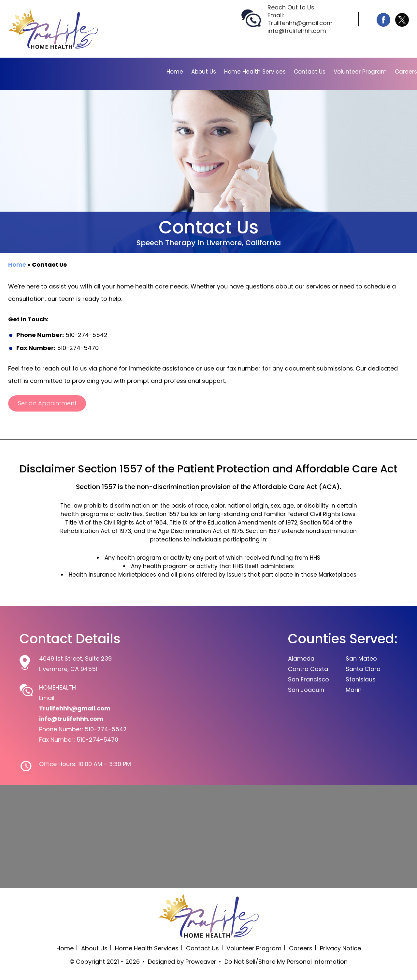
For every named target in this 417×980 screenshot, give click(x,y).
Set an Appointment (47, 403)
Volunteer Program (360, 72)
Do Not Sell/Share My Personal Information (286, 962)
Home (175, 72)
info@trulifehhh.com (297, 31)
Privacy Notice (340, 948)
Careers (406, 72)
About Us (204, 72)
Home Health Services (255, 72)
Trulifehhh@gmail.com (300, 23)
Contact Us (310, 72)
